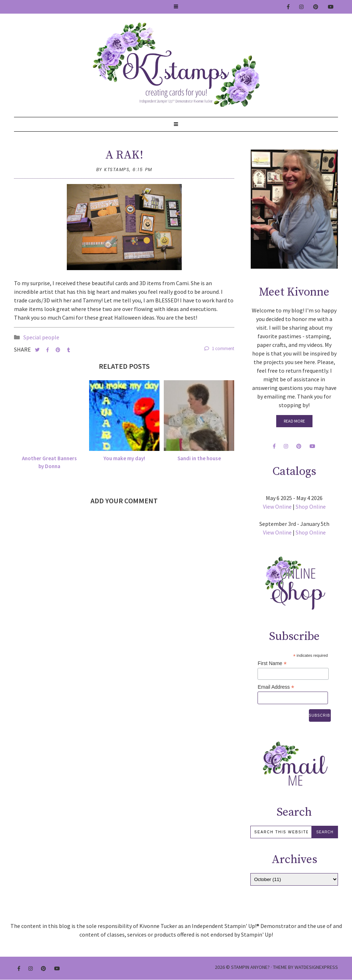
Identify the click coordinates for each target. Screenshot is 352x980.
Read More (294, 421)
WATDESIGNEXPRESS (316, 967)
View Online (277, 507)
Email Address (276, 687)
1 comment (219, 348)
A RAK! (124, 155)
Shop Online (311, 507)
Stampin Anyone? (250, 967)
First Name (272, 663)
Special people (41, 337)
